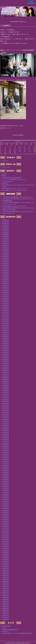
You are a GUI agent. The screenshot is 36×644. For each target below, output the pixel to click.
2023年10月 (6, 269)
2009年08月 (6, 578)
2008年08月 (6, 599)
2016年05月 (6, 430)
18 (25, 149)
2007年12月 (6, 614)
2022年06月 (6, 298)
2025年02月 (6, 240)
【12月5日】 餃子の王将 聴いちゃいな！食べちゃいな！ (18, 211)
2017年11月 (6, 398)
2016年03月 (6, 434)
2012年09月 (6, 510)
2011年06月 (6, 538)
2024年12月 (6, 243)
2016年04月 (6, 432)
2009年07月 (6, 579)
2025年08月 (6, 229)
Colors (4, 628)
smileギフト (6, 631)
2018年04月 (6, 389)
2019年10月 (6, 356)
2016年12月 (6, 418)
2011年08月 (6, 534)
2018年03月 (6, 390)
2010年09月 (6, 554)
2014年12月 (6, 461)
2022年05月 (6, 300)
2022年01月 (6, 307)
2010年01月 (6, 568)
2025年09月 (6, 227)
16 (15, 149)
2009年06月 (6, 581)
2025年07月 (6, 231)
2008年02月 (6, 610)
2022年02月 (6, 305)
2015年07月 (6, 449)
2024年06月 (6, 254)
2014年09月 (6, 467)
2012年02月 (6, 523)
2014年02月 (6, 479)
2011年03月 (6, 543)
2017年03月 (6, 412)
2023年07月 (6, 274)
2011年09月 (6, 532)
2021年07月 (6, 318)
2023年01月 (6, 285)
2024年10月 (6, 247)
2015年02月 (6, 458)
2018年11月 (6, 376)
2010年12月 (6, 548)
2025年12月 (6, 222)
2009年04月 (6, 585)
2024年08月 (6, 251)
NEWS (21, 126)
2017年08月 (6, 403)
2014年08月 (6, 469)
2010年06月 (6, 559)
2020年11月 (6, 332)
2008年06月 (6, 603)
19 (29, 149)
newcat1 (5, 174)
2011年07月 (6, 536)
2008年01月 (6, 612)
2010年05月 (6, 561)
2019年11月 (6, 354)
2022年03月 (6, 303)
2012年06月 (6, 516)
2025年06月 (6, 233)
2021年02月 (6, 327)
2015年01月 (6, 459)
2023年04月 (6, 280)
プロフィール (6, 167)
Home (24, 22)
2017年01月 (6, 416)
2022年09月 (6, 292)
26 (29, 151)
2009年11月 (6, 572)
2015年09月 (6, 445)
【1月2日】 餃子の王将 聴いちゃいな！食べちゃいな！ (18, 197)
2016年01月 (6, 438)
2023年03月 (6, 282)
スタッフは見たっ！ (8, 181)
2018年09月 (6, 380)
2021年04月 (6, 323)
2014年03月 (6, 478)
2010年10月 (6, 552)
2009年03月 (6, 587)
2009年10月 (6, 574)
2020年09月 (6, 336)
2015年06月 (6, 450)
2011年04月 (6, 541)
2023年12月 (6, 265)
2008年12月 (6, 592)
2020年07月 (6, 340)
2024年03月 (6, 260)
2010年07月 (6, 557)
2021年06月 (6, 320)
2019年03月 (6, 369)
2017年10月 (6, 400)
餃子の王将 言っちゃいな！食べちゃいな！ (15, 190)
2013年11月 (6, 485)
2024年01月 (6, 263)
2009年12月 (6, 570)
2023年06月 (6, 276)
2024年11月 (6, 245)
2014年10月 (6, 465)
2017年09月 (6, 401)
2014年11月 (6, 463)
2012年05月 (6, 518)
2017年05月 (6, 409)
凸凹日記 (5, 183)
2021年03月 (6, 325)
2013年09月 (6, 488)
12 (29, 148)
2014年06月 (6, 472)
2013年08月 (6, 490)
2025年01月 (6, 242)
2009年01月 (6, 590)
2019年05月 (6, 365)
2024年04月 (6, 258)
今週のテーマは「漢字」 (9, 210)
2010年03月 (6, 565)
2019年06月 (6, 363)
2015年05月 (6, 452)
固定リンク (8, 128)
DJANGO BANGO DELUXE (10, 629)
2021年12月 (6, 309)
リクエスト (5, 161)
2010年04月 (6, 563)
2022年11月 (6, 289)
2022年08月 (6, 294)
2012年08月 (6, 512)
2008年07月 (6, 601)
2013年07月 (6, 492)
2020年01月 (6, 351)
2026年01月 (6, 220)
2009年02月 (6, 588)
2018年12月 (6, 374)
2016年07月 (6, 427)
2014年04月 (6, 476)
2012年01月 (6, 525)
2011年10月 (6, 530)
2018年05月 (6, 387)
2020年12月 (6, 331)
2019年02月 (6, 370)
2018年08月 (6, 381)
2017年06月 (6, 407)
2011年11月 (6, 528)
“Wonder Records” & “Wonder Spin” (12, 177)
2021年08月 (6, 316)
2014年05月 (6, 474)
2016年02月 (6, 436)
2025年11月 (6, 223)
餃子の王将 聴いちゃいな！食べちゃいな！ (14, 188)
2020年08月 (6, 338)
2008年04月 (6, 607)
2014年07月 (6, 470)
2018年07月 (6, 383)
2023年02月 (6, 283)
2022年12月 (6, 287)
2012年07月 (6, 514)
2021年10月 (6, 312)
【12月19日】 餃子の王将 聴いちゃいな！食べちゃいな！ (18, 202)
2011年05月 (6, 539)
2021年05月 (6, 321)
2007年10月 (6, 617)
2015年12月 (6, 439)
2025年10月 (6, 225)
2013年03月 (6, 499)
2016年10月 (6, 421)
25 (25, 151)
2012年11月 (6, 507)
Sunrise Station (6, 626)
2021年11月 (6, 311)
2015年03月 (6, 456)
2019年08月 (6, 360)
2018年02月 (6, 392)
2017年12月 (6, 396)
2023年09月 (6, 271)
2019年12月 (6, 352)
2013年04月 (6, 498)
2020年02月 (6, 349)
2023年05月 (6, 278)
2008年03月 (6, 608)
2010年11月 (6, 550)
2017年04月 (6, 410)
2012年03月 (6, 521)
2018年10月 (6, 378)
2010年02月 (6, 567)
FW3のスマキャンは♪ (8, 213)
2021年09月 (6, 314)
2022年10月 (6, 291)
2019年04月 (6, 367)
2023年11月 (6, 267)
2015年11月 (6, 441)
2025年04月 (6, 236)
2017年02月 (6, 414)
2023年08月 (6, 272)
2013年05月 (6, 496)
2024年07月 (6, 252)
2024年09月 (6, 249)
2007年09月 (6, 619)
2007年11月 (6, 616)
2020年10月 (6, 334)
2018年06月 (6, 385)
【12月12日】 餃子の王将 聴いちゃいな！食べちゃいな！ (18, 208)
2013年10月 (6, 487)
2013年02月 (6, 501)
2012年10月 (6, 508)
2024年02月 (6, 262)
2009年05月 (6, 583)
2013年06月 (6, 494)
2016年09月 (6, 423)
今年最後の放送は (7, 200)
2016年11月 (6, 420)
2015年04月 (6, 454)
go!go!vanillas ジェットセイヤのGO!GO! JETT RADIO (17, 633)
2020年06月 (6, 341)
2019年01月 (6, 372)
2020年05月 (6, 343)
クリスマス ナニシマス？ (9, 204)
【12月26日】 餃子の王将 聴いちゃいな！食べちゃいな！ (18, 199)
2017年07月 (6, 405)
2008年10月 (6, 596)
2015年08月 (6, 447)
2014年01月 (6, 481)
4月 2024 (18, 142)
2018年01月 (6, 394)
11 (25, 148)
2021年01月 (6, 329)
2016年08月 (6, 425)
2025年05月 (6, 234)
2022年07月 (6, 296)
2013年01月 (6, 503)
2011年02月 (6, 545)
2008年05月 (6, 605)
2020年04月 (6, 345)
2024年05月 (6, 256)
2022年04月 (6, 302)
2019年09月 (6, 358)
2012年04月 (6, 519)
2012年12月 (6, 505)
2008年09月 (6, 597)
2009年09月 (6, 576)
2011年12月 (6, 527)
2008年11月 (6, 594)
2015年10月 (6, 443)
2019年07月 (6, 361)
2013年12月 (6, 483)
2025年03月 (6, 238)
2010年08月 (6, 556)
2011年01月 (6, 547)
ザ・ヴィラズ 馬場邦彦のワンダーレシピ (14, 179)
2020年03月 (6, 347)
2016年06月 (6, 429)
